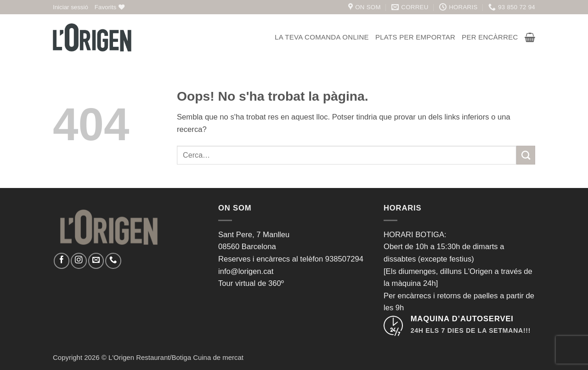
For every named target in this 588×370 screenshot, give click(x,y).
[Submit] (526, 155)
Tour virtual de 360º (251, 283)
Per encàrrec (490, 37)
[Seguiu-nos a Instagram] (79, 261)
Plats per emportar (415, 37)
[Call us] (113, 261)
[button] (71, 7)
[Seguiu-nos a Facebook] (62, 261)
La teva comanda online (322, 37)
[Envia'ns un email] (96, 261)
